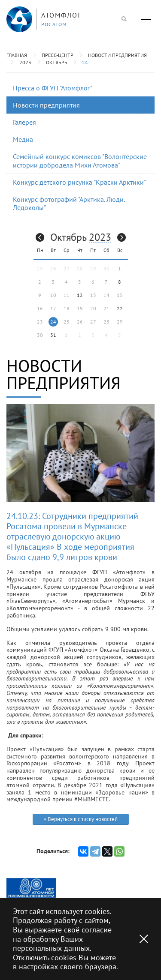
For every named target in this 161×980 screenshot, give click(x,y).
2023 (25, 62)
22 (120, 308)
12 (80, 295)
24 (85, 62)
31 (53, 335)
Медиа (23, 139)
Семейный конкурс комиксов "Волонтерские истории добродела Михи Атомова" (80, 160)
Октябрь (57, 62)
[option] (31, 888)
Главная (17, 55)
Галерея (24, 122)
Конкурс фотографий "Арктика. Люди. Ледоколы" (69, 203)
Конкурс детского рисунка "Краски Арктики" (79, 182)
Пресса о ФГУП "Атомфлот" (53, 88)
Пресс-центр (58, 55)
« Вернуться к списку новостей (81, 819)
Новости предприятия (117, 55)
